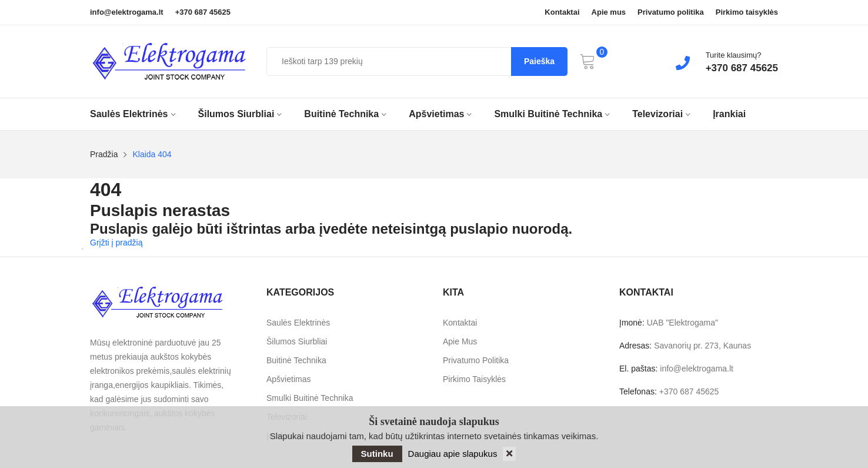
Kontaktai (562, 12)
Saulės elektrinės (133, 114)
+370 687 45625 (203, 12)
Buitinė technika (345, 114)
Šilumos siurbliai (240, 114)
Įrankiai (729, 114)
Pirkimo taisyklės (747, 12)
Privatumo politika (671, 12)
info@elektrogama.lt (127, 12)
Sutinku (377, 454)
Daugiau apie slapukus (453, 454)
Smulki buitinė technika (552, 114)
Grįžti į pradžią (116, 243)
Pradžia (104, 154)
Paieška (539, 61)
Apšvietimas (440, 114)
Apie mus (609, 12)
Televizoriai (661, 114)
